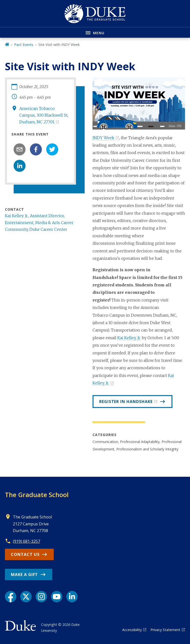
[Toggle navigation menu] (95, 32)
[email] (20, 149)
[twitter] (52, 149)
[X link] (26, 597)
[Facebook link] (11, 597)
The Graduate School (37, 495)
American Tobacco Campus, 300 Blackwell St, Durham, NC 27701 (44, 115)
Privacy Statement (165, 630)
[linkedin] (20, 166)
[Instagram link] (41, 597)
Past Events (24, 45)
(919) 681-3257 (26, 541)
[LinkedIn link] (72, 597)
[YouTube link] (57, 597)
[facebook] (36, 149)
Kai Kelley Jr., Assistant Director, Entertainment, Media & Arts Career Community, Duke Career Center (39, 222)
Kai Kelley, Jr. (129, 338)
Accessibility (132, 630)
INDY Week (103, 138)
